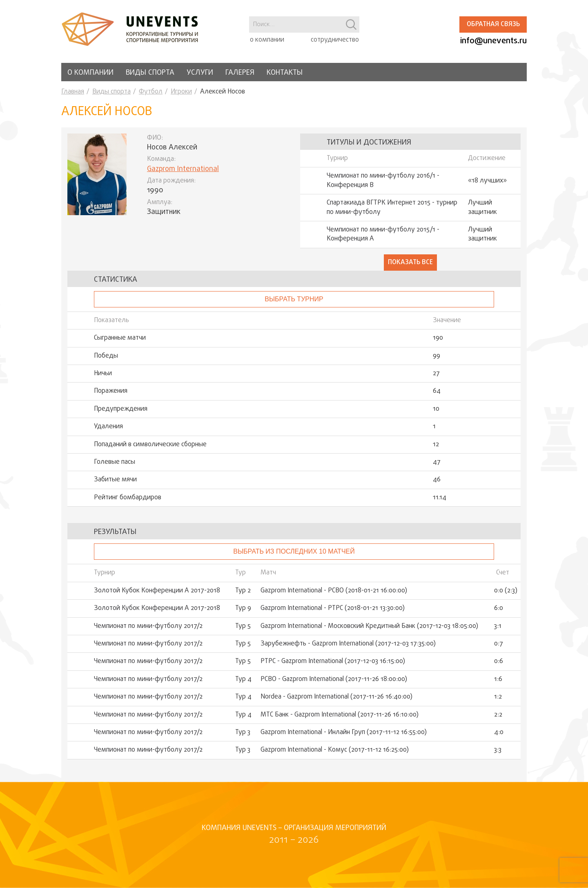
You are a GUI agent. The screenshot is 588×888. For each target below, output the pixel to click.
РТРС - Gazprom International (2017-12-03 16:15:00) (333, 661)
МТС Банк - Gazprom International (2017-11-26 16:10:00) (340, 715)
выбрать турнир (294, 299)
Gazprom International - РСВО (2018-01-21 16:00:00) (334, 591)
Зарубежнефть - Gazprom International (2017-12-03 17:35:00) (348, 644)
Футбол (151, 92)
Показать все (410, 263)
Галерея (240, 73)
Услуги (200, 73)
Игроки (181, 92)
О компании (90, 73)
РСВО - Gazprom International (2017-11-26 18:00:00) (334, 679)
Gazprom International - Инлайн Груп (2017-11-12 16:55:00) (344, 732)
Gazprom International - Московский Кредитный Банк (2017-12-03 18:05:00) (369, 626)
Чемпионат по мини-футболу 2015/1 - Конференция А (383, 235)
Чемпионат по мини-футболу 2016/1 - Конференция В (383, 181)
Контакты (285, 73)
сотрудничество (335, 40)
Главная (73, 92)
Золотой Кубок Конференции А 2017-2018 (157, 591)
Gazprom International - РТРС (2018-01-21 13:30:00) (333, 608)
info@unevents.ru (493, 41)
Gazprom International (183, 169)
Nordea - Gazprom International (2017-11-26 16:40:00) (336, 697)
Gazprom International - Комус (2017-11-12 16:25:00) (335, 750)
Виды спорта (150, 73)
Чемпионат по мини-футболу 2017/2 (148, 626)
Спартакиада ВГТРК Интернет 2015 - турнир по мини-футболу (392, 208)
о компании (267, 40)
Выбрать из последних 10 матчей (294, 551)
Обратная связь (493, 24)
